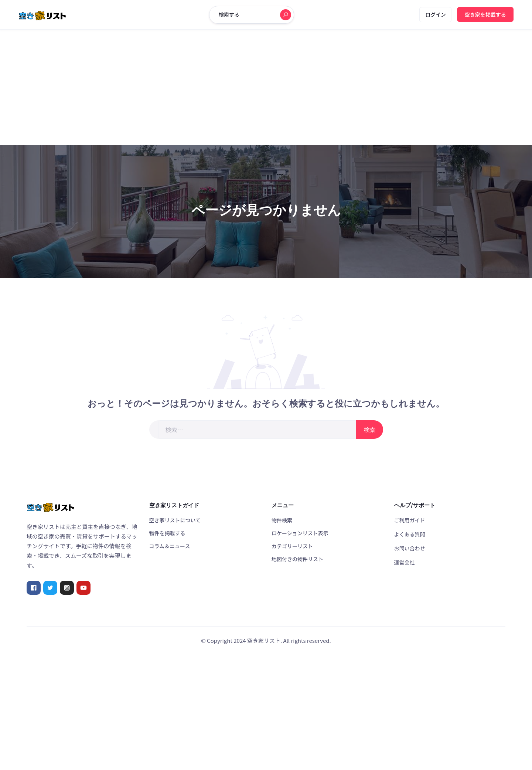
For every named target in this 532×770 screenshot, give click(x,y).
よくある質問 (410, 534)
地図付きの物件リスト (297, 559)
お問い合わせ (410, 548)
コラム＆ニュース (170, 546)
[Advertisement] (266, 87)
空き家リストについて (175, 520)
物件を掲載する (167, 533)
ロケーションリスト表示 (300, 533)
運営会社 (405, 562)
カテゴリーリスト (292, 546)
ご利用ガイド (410, 520)
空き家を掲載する (485, 14)
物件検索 (282, 520)
